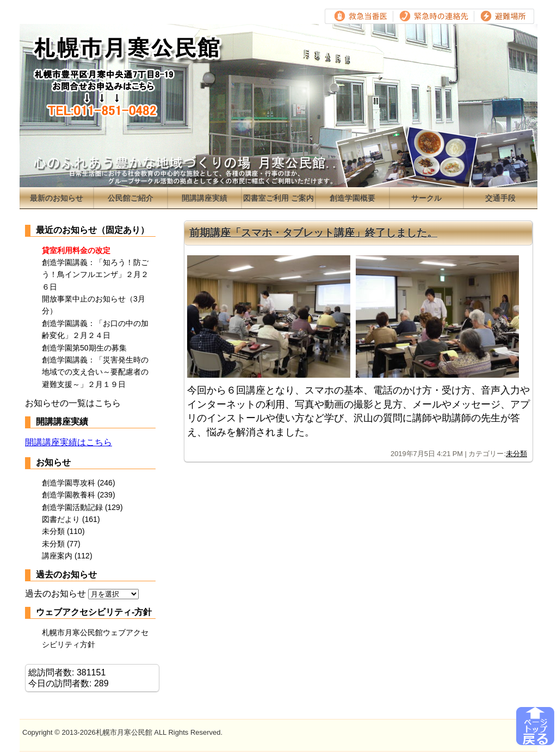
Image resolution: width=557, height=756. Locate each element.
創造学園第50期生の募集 (84, 348)
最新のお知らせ (57, 198)
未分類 (516, 454)
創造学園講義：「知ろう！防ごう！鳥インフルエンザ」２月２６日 (95, 275)
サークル (426, 198)
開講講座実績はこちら (69, 442)
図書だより (61, 519)
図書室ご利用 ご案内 (278, 198)
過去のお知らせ (55, 594)
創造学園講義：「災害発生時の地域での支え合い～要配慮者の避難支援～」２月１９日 (95, 372)
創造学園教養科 (69, 495)
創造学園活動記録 (72, 507)
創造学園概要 (352, 198)
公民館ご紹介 (131, 198)
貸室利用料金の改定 (76, 250)
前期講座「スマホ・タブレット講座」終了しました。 (313, 233)
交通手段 (500, 198)
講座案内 (57, 556)
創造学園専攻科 (69, 483)
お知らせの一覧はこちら (73, 403)
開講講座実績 (205, 198)
